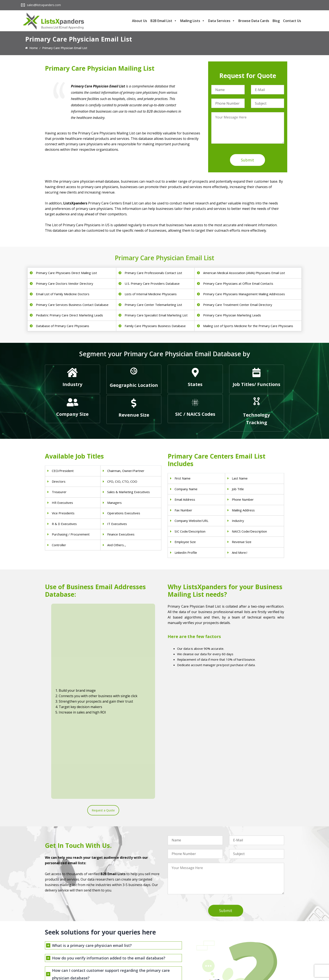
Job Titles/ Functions (257, 384)
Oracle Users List (241, 961)
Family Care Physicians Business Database (155, 326)
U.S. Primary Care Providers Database (152, 283)
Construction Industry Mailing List (190, 928)
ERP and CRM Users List (246, 928)
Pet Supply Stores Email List (187, 934)
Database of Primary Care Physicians (63, 326)
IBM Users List (239, 956)
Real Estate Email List (182, 939)
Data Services (222, 21)
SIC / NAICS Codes (195, 414)
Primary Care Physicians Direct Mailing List (66, 273)
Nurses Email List (118, 961)
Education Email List (181, 961)
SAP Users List (239, 939)
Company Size (72, 414)
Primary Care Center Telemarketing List (153, 305)
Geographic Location (134, 385)
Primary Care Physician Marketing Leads (232, 315)
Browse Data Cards (254, 21)
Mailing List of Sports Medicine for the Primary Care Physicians (248, 326)
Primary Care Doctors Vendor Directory (65, 283)
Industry (72, 384)
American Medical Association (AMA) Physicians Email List (244, 273)
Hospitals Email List (120, 950)
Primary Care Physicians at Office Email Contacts (238, 283)
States (195, 384)
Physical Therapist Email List (126, 945)
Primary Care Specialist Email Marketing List (156, 315)
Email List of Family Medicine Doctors (63, 294)
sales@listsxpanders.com (44, 5)
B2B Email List (164, 21)
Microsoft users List (243, 950)
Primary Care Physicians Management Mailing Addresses (244, 294)
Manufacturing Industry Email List (190, 956)
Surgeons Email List (120, 956)
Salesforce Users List (243, 945)
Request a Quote (103, 669)
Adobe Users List (241, 934)
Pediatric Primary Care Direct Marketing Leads (69, 315)
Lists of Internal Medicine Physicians (151, 294)
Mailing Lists (193, 21)
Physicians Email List (120, 928)
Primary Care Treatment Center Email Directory (238, 305)
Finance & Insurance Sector (186, 945)
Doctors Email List (119, 939)
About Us (140, 21)
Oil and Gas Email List (182, 950)
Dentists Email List (119, 934)
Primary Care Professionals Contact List (153, 273)
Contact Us (292, 21)
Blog (276, 21)
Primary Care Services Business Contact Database (72, 305)
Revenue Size (134, 415)
